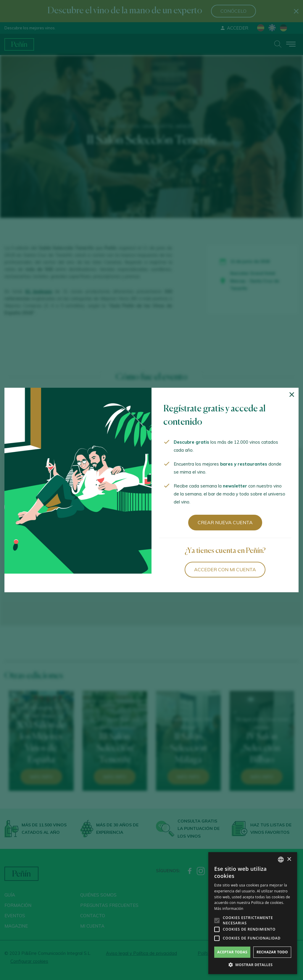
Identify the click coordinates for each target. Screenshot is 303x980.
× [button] (289, 859)
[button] (253, 965)
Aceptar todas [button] (232, 952)
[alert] (253, 913)
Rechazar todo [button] (272, 952)
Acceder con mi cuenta (225, 569)
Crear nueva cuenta (225, 522)
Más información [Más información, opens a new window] (229, 909)
